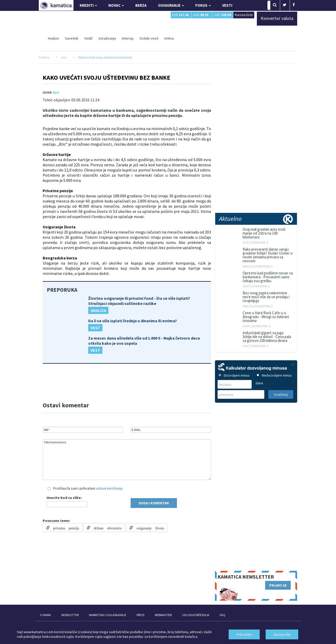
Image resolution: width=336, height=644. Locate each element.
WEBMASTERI (163, 615)
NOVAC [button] (116, 5)
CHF (223, 15)
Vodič (88, 38)
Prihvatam (244, 634)
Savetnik (72, 38)
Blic (56, 92)
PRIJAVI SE (278, 585)
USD (201, 15)
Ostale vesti (149, 38)
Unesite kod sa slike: (64, 498)
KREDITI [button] (88, 5)
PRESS (140, 615)
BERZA (141, 5)
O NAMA (46, 615)
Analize (53, 38)
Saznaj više (282, 634)
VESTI (227, 5)
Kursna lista (244, 15)
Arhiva (169, 38)
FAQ (222, 615)
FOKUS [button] (203, 5)
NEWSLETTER (70, 615)
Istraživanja (107, 38)
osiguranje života (149, 528)
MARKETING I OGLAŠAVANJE (108, 615)
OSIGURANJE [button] (171, 5)
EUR (180, 15)
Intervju (128, 38)
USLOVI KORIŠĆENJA (196, 615)
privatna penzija (64, 528)
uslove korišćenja (109, 488)
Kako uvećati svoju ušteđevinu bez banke (106, 77)
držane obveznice (106, 528)
